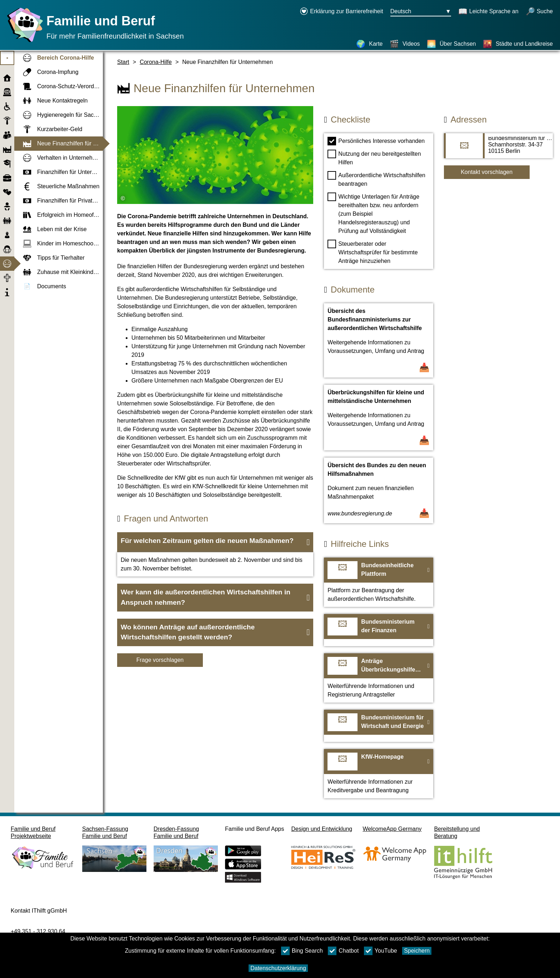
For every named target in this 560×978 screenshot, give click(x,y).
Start (123, 62)
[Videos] (405, 44)
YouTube (381, 951)
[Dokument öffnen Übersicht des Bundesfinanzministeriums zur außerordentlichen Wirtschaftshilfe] (378, 340)
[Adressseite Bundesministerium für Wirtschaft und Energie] (498, 149)
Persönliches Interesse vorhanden (376, 141)
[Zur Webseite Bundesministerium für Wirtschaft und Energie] (378, 726)
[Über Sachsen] (451, 44)
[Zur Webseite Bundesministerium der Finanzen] (378, 630)
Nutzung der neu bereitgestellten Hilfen (374, 158)
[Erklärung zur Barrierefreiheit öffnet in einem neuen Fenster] (341, 12)
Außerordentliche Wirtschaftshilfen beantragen (376, 179)
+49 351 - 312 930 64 (38, 931)
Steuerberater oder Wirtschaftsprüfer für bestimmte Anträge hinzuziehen (372, 252)
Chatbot (343, 951)
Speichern (417, 951)
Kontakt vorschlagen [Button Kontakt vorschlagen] (487, 172)
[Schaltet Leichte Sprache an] (488, 12)
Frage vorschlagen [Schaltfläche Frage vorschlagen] (160, 660)
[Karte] (369, 44)
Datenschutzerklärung (278, 968)
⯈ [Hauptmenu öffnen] (7, 58)
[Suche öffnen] (539, 12)
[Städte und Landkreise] (518, 44)
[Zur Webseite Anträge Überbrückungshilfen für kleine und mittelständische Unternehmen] (378, 678)
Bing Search (302, 951)
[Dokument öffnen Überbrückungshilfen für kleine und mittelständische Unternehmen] (378, 418)
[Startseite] (23, 42)
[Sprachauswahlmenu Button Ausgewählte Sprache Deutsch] (421, 12)
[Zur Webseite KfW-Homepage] (378, 774)
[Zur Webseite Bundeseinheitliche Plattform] (378, 582)
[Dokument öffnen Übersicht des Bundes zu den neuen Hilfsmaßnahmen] (378, 490)
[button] (215, 542)
